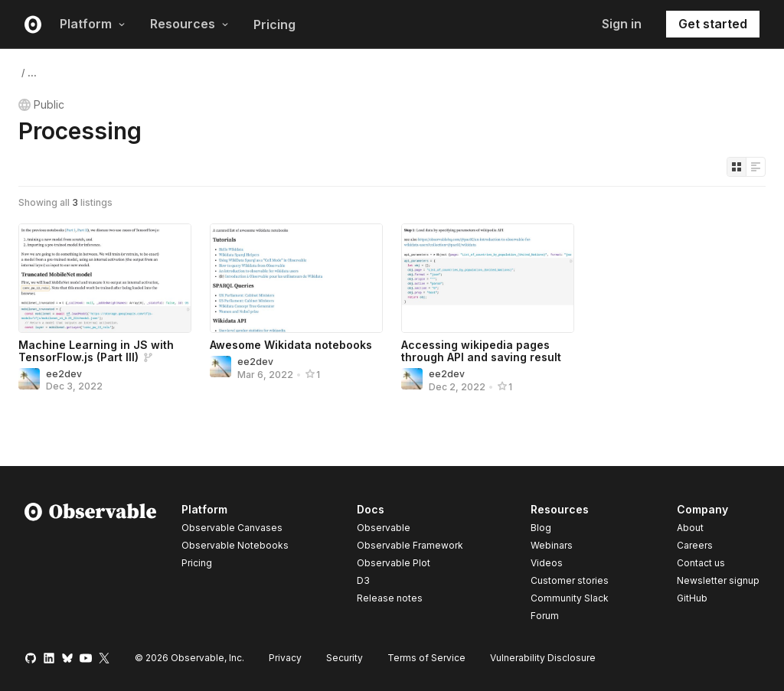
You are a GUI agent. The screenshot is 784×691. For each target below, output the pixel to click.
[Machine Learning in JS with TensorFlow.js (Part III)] (105, 278)
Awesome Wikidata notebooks (291, 345)
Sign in (622, 24)
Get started (713, 24)
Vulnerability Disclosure (543, 658)
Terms (426, 658)
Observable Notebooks (235, 545)
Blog (541, 528)
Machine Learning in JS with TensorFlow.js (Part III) (96, 351)
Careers (695, 545)
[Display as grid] (737, 167)
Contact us (701, 563)
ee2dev (64, 374)
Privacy (285, 658)
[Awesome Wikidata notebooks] (296, 278)
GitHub (692, 598)
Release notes (390, 598)
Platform (93, 24)
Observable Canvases (232, 528)
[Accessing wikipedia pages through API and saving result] (488, 278)
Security (345, 658)
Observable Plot (394, 563)
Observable (384, 528)
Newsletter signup (718, 581)
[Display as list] (756, 167)
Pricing (274, 24)
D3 (363, 580)
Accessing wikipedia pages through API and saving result (481, 351)
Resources (189, 24)
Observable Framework (410, 545)
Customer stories (570, 580)
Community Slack (570, 598)
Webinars (552, 545)
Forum (545, 616)
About (690, 528)
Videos (547, 563)
